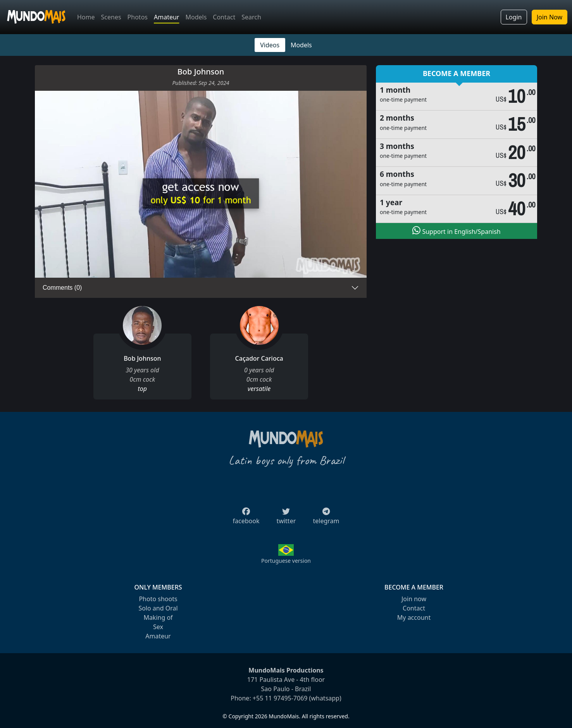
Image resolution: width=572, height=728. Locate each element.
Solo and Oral (158, 608)
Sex (158, 627)
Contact (224, 17)
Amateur (166, 17)
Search (251, 17)
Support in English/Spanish (456, 231)
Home (86, 17)
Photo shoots (158, 599)
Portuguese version (286, 561)
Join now (414, 599)
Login (514, 17)
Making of (158, 617)
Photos (138, 17)
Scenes (111, 17)
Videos (270, 45)
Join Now (550, 17)
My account (414, 617)
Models (196, 17)
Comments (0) (62, 288)
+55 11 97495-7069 (280, 698)
